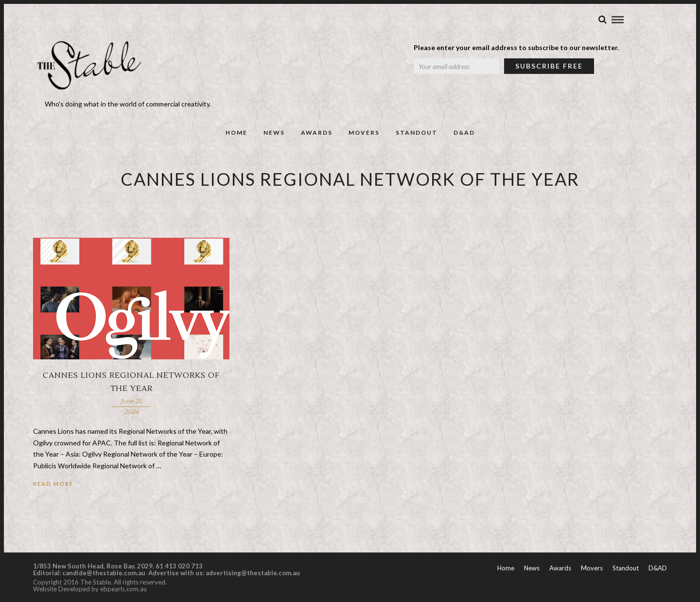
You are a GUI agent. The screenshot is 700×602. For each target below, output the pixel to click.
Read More (53, 484)
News (274, 133)
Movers (364, 133)
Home (236, 133)
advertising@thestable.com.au (253, 573)
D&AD (464, 133)
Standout (417, 133)
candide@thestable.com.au (105, 573)
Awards (317, 133)
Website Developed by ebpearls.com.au (90, 589)
